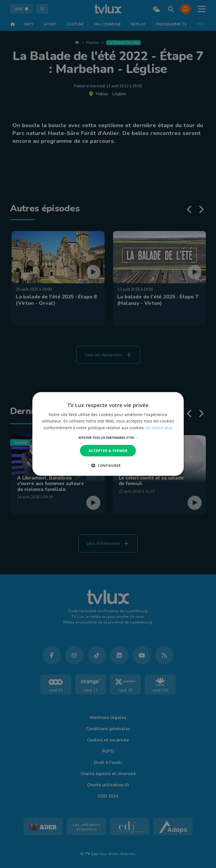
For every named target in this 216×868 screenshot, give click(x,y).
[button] (108, 438)
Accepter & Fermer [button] (108, 451)
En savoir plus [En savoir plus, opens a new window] (159, 427)
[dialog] (108, 434)
